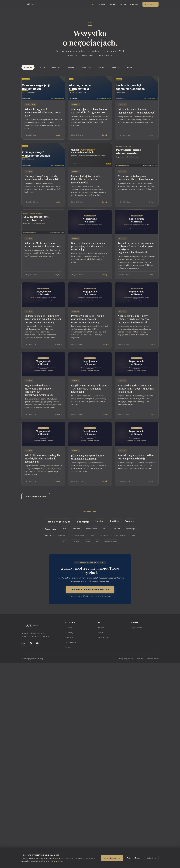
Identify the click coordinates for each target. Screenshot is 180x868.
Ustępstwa (61, 537)
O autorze (134, 4)
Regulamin (140, 659)
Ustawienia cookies (152, 659)
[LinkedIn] (24, 643)
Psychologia (130, 531)
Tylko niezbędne (134, 858)
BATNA (65, 531)
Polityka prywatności (126, 659)
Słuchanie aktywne (77, 537)
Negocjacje (83, 524)
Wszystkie (28, 67)
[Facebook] (31, 643)
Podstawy (56, 67)
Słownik (112, 4)
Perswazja (130, 523)
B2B (97, 544)
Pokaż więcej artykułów (36, 497)
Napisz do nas (137, 628)
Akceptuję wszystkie (112, 858)
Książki (123, 4)
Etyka (133, 537)
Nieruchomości (87, 67)
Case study (76, 544)
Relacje (88, 544)
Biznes (102, 67)
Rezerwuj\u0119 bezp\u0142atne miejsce (90, 589)
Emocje (48, 537)
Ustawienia (152, 858)
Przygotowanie (119, 537)
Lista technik (103, 638)
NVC (65, 544)
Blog (92, 4)
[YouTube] (37, 643)
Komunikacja (50, 531)
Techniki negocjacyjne (58, 524)
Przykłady (70, 67)
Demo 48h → (151, 4)
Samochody (116, 67)
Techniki (101, 4)
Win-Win (76, 531)
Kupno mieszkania (111, 544)
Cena (92, 537)
